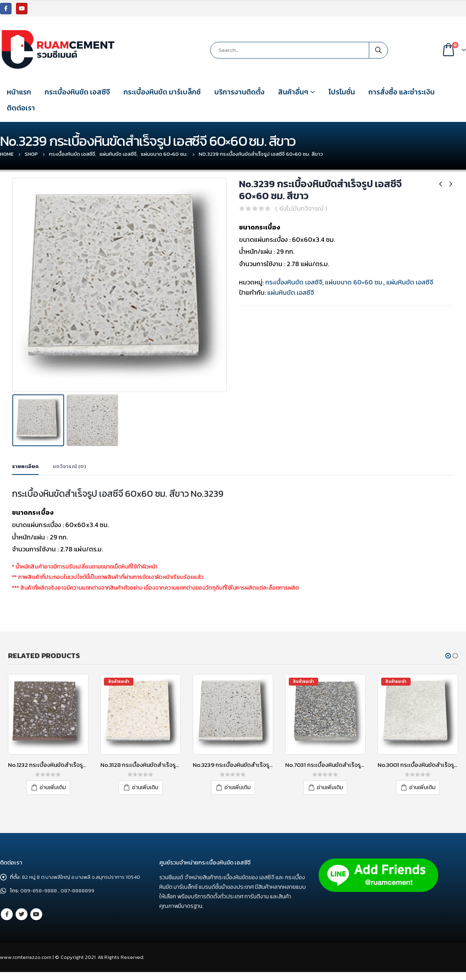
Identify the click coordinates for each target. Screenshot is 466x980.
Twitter (22, 924)
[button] (448, 656)
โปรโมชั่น (342, 92)
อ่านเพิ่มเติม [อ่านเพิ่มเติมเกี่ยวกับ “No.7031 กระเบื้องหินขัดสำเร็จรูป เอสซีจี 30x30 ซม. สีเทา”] (330, 787)
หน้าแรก (19, 92)
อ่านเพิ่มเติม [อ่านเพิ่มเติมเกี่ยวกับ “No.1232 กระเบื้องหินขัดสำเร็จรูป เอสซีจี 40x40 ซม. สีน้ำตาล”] (53, 787)
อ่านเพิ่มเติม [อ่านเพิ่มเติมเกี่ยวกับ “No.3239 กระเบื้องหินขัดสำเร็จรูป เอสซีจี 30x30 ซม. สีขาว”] (237, 787)
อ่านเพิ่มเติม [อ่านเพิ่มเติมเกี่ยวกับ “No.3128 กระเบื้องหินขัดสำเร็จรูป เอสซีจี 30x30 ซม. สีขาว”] (145, 787)
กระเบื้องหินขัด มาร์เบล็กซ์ (162, 92)
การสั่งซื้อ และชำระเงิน (401, 92)
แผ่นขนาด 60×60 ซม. (354, 282)
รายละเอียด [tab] (25, 466)
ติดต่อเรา (21, 108)
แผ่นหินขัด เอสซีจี (410, 282)
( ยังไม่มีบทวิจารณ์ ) (301, 208)
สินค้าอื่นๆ (293, 92)
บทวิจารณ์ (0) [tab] (69, 466)
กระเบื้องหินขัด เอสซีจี (77, 92)
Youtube (36, 924)
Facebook (7, 924)
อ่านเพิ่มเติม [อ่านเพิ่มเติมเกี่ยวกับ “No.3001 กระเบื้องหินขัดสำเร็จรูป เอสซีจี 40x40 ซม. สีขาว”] (422, 787)
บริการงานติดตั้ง (239, 92)
